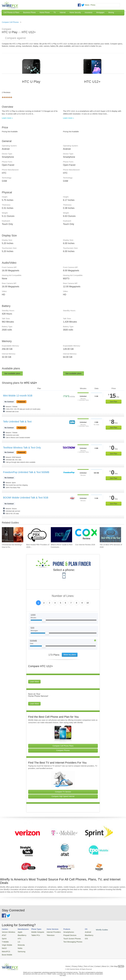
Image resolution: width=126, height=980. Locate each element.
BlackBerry (20, 935)
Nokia (18, 947)
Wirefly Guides (95, 929)
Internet (63, 12)
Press (93, 5)
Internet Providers (50, 932)
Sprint (4, 938)
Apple (18, 932)
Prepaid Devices (65, 935)
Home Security (75, 12)
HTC (18, 938)
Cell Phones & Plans (11, 12)
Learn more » (7, 118)
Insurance (89, 12)
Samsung (20, 950)
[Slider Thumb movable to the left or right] (44, 621)
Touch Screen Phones (67, 938)
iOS (80, 938)
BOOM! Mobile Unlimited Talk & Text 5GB (26, 498)
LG (17, 941)
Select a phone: (64, 570)
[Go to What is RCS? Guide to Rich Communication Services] (62, 535)
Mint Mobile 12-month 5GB (18, 396)
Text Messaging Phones (68, 941)
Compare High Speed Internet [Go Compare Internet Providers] (63, 796)
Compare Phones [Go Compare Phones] (63, 750)
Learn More (34, 682)
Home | (68, 964)
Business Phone (29, 12)
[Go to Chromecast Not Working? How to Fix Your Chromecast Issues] (13, 535)
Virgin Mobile (6, 944)
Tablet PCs (34, 935)
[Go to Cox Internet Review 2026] (86, 535)
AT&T (4, 935)
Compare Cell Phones (10, 22)
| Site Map (114, 964)
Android (82, 932)
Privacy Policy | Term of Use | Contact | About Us (90, 964)
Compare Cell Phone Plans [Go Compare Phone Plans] (63, 746)
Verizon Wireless (8, 932)
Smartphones (64, 932)
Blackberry (83, 935)
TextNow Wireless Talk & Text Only (22, 448)
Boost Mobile (6, 953)
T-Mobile (5, 941)
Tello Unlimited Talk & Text (17, 422)
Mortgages (100, 12)
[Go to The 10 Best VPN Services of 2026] (110, 535)
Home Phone (45, 12)
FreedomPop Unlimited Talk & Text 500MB (26, 472)
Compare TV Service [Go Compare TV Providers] (63, 792)
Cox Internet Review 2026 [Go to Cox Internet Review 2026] (85, 545)
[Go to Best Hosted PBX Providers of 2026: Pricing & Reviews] (37, 535)
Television (48, 935)
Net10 (4, 947)
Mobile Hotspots (36, 932)
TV (55, 12)
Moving (111, 12)
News (87, 5)
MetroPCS (6, 950)
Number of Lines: (63, 596)
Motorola (20, 944)
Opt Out (121, 964)
